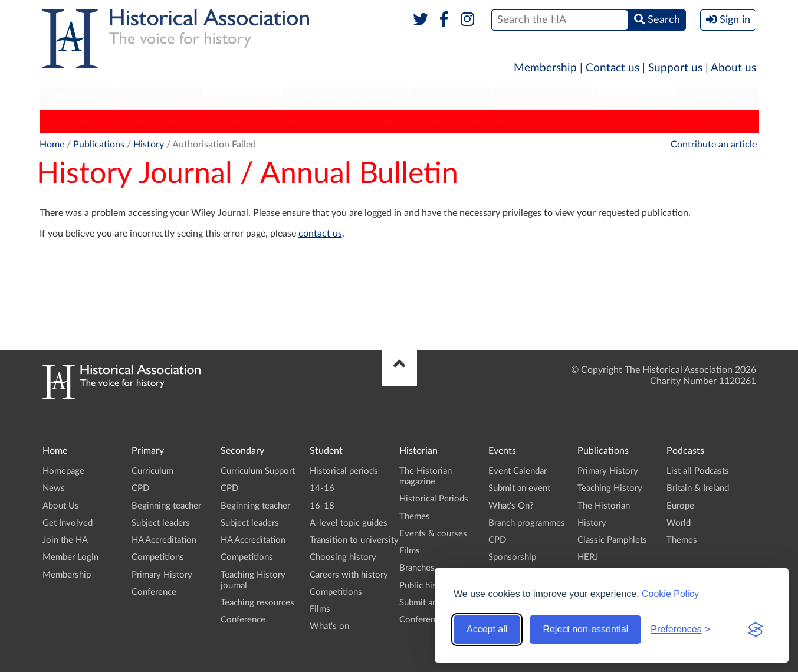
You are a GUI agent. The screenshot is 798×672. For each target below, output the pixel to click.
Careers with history (349, 575)
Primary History (78, 122)
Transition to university (354, 540)
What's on (329, 626)
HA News (490, 122)
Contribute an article (714, 145)
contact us (320, 234)
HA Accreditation (164, 540)
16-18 (322, 506)
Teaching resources (257, 603)
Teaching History (163, 122)
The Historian (243, 122)
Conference (154, 592)
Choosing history (343, 557)
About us (733, 68)
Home (52, 145)
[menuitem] (77, 99)
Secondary (159, 98)
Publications (542, 98)
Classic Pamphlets (375, 122)
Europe (680, 506)
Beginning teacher (166, 506)
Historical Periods (434, 499)
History (304, 122)
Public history (426, 586)
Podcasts (633, 98)
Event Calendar (518, 471)
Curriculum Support (258, 471)
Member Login (70, 557)
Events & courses (433, 534)
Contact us (613, 68)
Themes (415, 517)
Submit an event (430, 603)
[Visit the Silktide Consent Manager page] (756, 630)
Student (243, 98)
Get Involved (68, 523)
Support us (675, 68)
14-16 (322, 488)
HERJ (441, 122)
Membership (545, 68)
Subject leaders (161, 523)
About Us (61, 506)
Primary (76, 98)
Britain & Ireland (698, 488)
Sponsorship (512, 557)
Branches (717, 98)
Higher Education (345, 98)
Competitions (158, 557)
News (54, 488)
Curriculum (152, 471)
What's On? (511, 506)
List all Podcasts (698, 471)
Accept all (487, 629)
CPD (140, 488)
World (679, 523)
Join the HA (65, 540)
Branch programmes (527, 523)
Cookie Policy (670, 594)
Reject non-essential (585, 629)
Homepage (63, 471)
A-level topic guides (349, 523)
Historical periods (344, 471)
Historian (451, 98)
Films (320, 609)
